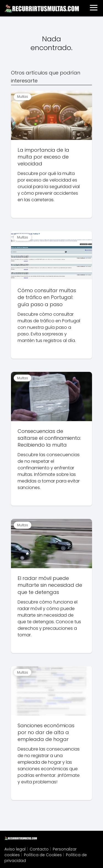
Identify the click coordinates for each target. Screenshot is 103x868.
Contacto (39, 849)
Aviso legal (15, 849)
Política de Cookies (43, 855)
